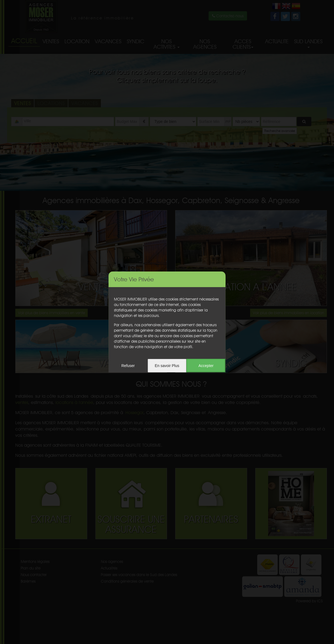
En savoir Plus (167, 366)
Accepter (206, 366)
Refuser (128, 366)
